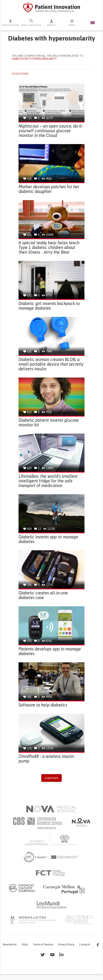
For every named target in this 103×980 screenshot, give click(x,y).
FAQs (25, 944)
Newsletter (10, 944)
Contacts (85, 944)
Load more (51, 778)
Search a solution (31, 22)
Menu (72, 23)
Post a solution (10, 23)
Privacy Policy (66, 944)
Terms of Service (43, 944)
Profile (51, 23)
